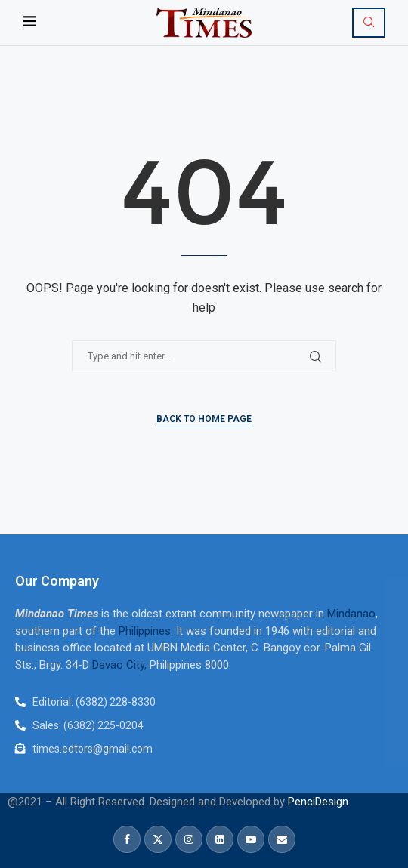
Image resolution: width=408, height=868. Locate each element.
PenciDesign (318, 802)
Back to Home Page (204, 419)
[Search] (369, 23)
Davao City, (121, 665)
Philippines (145, 631)
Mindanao (351, 614)
